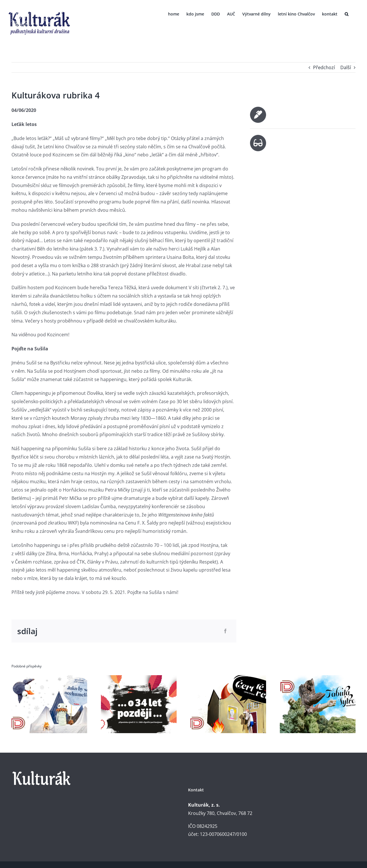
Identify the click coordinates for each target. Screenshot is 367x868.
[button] (346, 13)
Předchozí (324, 67)
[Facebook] (225, 631)
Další (346, 67)
